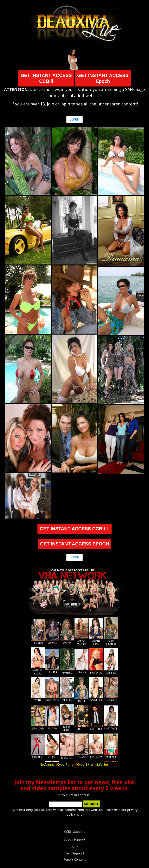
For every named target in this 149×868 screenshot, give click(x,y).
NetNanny (47, 764)
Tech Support (75, 853)
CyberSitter (85, 764)
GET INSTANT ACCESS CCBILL (75, 529)
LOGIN (74, 119)
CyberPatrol (66, 764)
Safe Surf (103, 764)
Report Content (74, 859)
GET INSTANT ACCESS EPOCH (74, 544)
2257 (75, 847)
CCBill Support (74, 832)
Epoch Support (75, 839)
